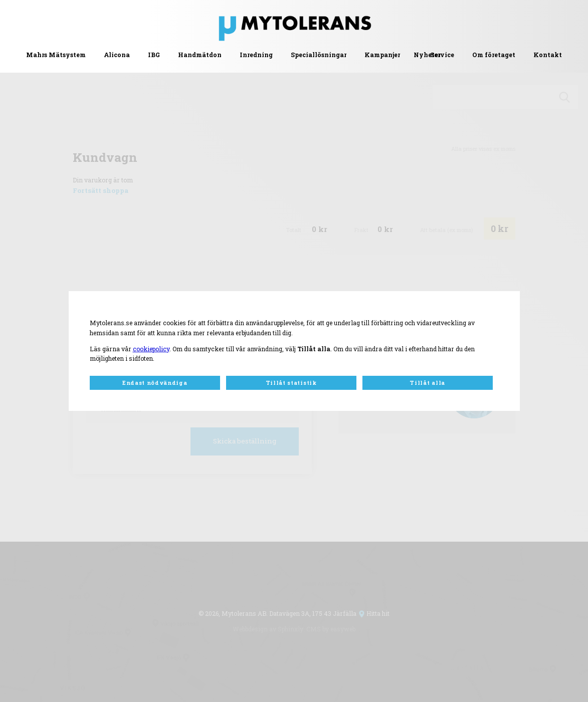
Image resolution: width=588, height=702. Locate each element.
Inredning (256, 55)
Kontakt (548, 55)
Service (442, 55)
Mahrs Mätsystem (56, 55)
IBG (154, 55)
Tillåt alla (427, 383)
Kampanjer (382, 55)
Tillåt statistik (291, 383)
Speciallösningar (319, 55)
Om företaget (494, 55)
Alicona (117, 55)
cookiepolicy (151, 349)
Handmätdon (200, 55)
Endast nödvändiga (155, 383)
